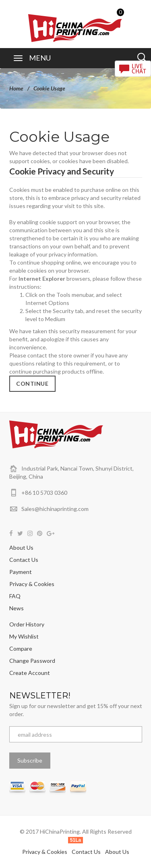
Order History (27, 624)
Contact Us (24, 560)
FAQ (15, 596)
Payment (21, 572)
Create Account (30, 673)
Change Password (32, 661)
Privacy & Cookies (32, 584)
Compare (21, 648)
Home (16, 88)
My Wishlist (24, 636)
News (17, 608)
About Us (21, 547)
